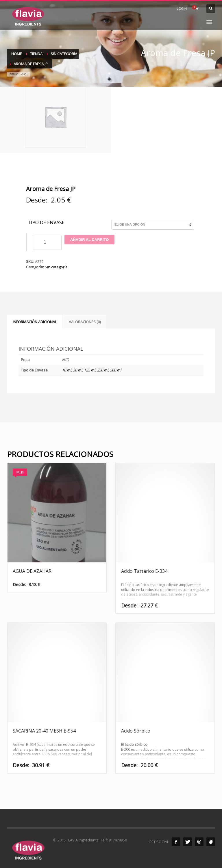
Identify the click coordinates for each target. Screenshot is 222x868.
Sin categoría (56, 267)
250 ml (102, 370)
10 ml (66, 370)
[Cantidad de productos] (47, 242)
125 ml (89, 370)
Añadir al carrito (89, 240)
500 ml (115, 370)
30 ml (77, 370)
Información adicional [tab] (35, 322)
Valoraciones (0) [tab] (85, 322)
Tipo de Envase (46, 223)
